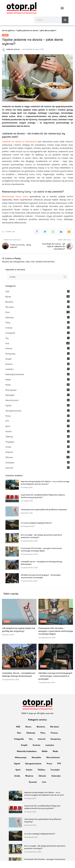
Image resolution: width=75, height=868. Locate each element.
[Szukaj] (65, 20)
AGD (7, 299)
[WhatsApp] (53, 239)
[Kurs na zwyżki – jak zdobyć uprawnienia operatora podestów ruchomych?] (12, 546)
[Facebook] (37, 239)
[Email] (69, 239)
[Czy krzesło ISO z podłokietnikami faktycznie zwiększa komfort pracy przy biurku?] (12, 506)
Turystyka (10, 449)
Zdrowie (9, 465)
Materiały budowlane (15, 382)
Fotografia (10, 340)
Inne (5, 43)
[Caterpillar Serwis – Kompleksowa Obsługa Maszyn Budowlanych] (12, 572)
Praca (8, 423)
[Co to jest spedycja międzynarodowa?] (12, 532)
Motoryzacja (11, 397)
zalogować (19, 269)
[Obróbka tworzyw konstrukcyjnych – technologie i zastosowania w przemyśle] (12, 586)
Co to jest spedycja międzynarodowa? (36, 530)
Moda (8, 392)
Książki (9, 366)
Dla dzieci (10, 314)
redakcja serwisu (13, 57)
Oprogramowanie (13, 418)
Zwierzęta (10, 470)
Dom (8, 320)
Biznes (8, 304)
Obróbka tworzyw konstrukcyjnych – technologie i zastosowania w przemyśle (56, 683)
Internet (9, 356)
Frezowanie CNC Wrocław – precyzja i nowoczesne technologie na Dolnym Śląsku (53, 639)
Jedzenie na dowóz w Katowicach (19, 149)
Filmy (8, 330)
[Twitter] (45, 239)
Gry (7, 346)
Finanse (9, 335)
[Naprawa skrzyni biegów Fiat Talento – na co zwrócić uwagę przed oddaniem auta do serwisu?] (12, 492)
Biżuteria (9, 309)
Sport (8, 434)
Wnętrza (9, 460)
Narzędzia (10, 403)
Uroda (8, 454)
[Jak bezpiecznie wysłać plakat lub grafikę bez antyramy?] (12, 519)
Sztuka (8, 439)
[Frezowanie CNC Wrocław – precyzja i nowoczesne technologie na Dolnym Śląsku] (12, 559)
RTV (7, 429)
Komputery (10, 361)
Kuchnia (9, 371)
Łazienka (9, 377)
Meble (8, 387)
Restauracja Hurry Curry (15, 204)
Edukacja (10, 325)
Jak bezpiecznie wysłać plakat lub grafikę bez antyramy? (44, 517)
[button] (62, 8)
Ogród (8, 413)
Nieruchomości (12, 408)
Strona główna (8, 38)
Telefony (9, 444)
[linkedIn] (61, 239)
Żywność (9, 475)
